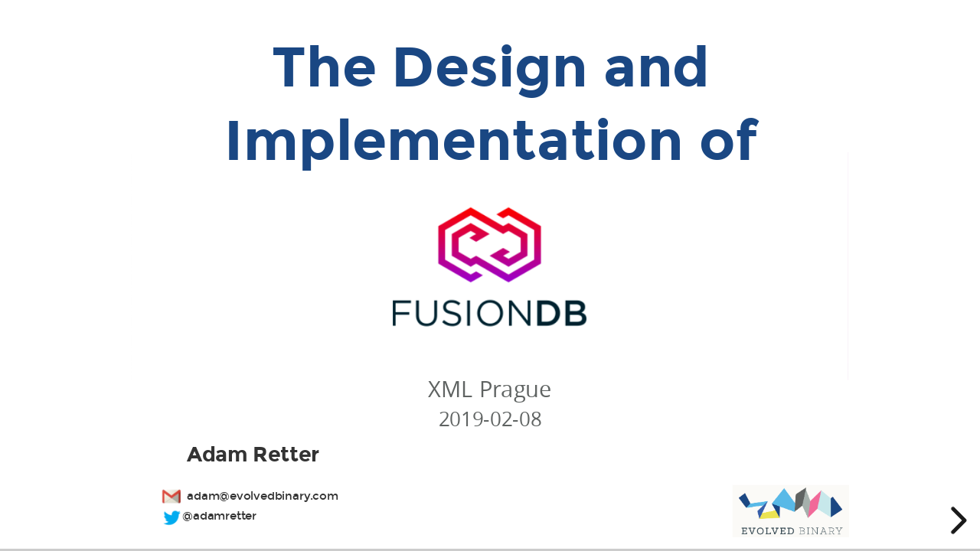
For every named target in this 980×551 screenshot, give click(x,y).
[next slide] (956, 520)
